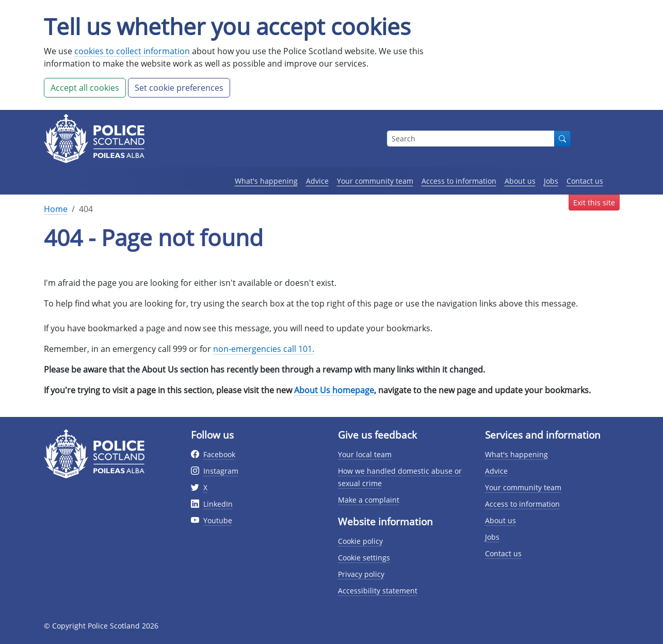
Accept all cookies (85, 88)
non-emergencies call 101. (264, 349)
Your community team (375, 181)
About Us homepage (334, 390)
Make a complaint (369, 500)
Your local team (365, 454)
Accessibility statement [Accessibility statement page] (378, 591)
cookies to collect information (132, 51)
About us (520, 181)
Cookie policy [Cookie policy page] (360, 541)
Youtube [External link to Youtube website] (218, 520)
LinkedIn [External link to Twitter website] (218, 504)
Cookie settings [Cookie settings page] (364, 558)
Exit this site (594, 203)
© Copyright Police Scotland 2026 (101, 626)
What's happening (266, 181)
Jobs (551, 181)
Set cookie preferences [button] (179, 88)
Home (56, 209)
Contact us (585, 181)
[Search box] (471, 139)
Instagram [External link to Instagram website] (221, 471)
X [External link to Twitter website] (205, 487)
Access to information (459, 181)
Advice (317, 181)
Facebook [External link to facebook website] (219, 454)
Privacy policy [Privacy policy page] (361, 574)
